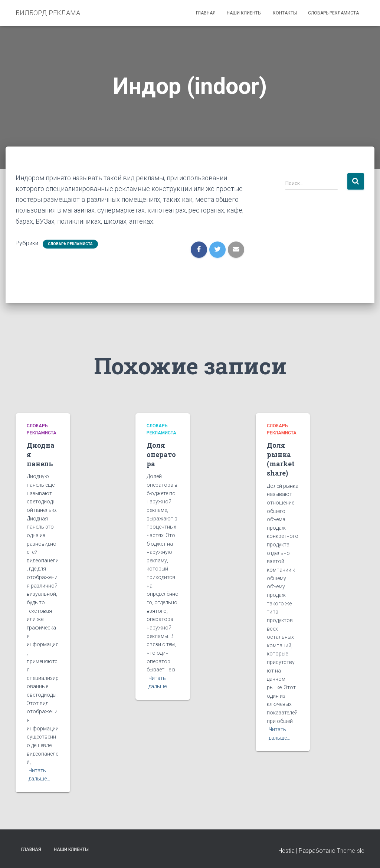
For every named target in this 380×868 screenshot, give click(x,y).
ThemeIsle (351, 851)
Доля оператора (161, 454)
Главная (206, 13)
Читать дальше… (39, 775)
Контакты (285, 13)
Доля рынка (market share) (281, 459)
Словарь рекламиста (333, 13)
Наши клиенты (244, 13)
